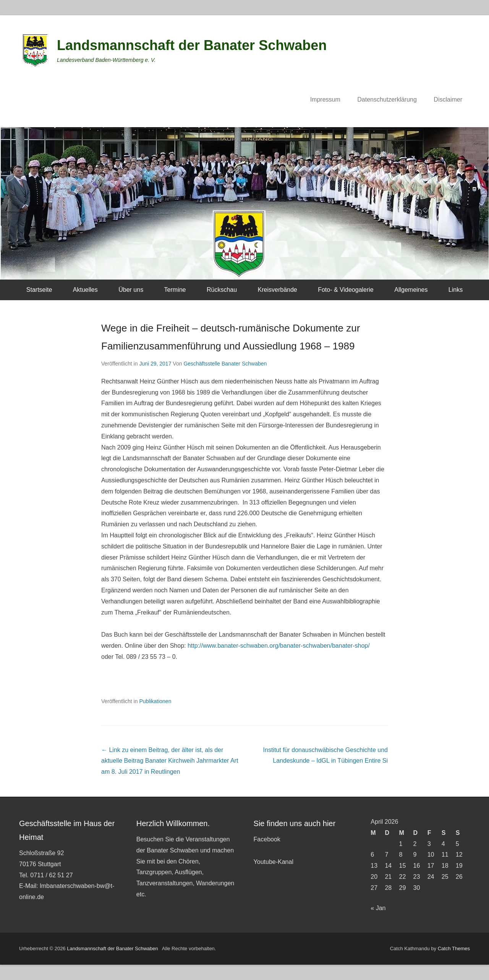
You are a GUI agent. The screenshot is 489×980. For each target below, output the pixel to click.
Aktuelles (85, 290)
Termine (175, 290)
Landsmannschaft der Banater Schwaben (192, 45)
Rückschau (222, 290)
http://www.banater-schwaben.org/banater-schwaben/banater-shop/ (279, 646)
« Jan (378, 908)
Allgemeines (411, 290)
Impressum (325, 99)
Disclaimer (448, 99)
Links (456, 290)
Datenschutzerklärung (387, 99)
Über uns (131, 290)
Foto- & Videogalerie (346, 290)
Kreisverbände (278, 290)
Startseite (39, 290)
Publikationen (155, 701)
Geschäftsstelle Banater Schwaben (225, 364)
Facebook (267, 839)
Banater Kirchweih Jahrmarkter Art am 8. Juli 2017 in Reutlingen (170, 761)
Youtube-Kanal (274, 862)
